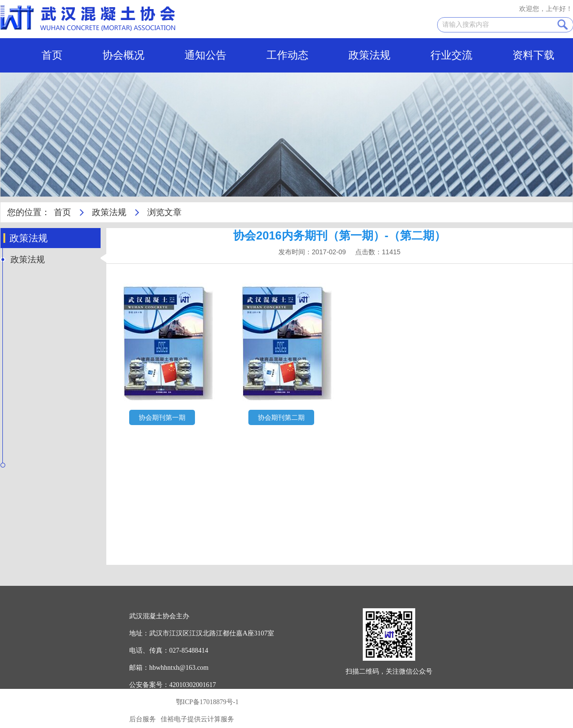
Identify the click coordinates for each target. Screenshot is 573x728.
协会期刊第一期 (162, 417)
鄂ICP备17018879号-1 (207, 702)
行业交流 (451, 55)
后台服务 (143, 719)
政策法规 (369, 55)
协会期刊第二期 (281, 417)
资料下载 (533, 55)
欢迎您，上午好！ (546, 9)
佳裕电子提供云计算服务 (197, 719)
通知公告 (205, 55)
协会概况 (123, 55)
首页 (52, 55)
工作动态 (287, 55)
